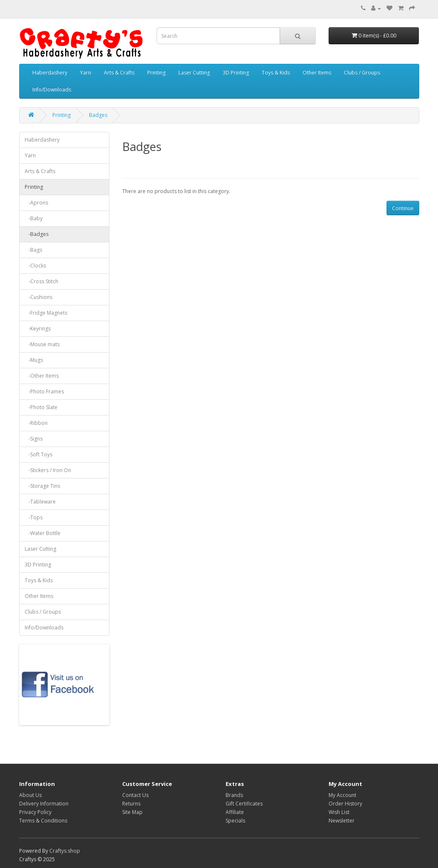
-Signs (34, 439)
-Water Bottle (43, 533)
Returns (131, 804)
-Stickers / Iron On (48, 470)
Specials (235, 821)
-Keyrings (38, 329)
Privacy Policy (35, 812)
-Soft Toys (39, 454)
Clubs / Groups (362, 73)
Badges (98, 115)
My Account (342, 795)
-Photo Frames (44, 391)
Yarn (86, 73)
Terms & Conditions (43, 821)
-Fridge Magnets (46, 313)
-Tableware (40, 502)
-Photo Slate (41, 407)
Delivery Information (44, 804)
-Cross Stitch (42, 281)
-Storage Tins (42, 486)
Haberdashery (50, 73)
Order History (345, 804)
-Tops (34, 517)
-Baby (34, 218)
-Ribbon (36, 423)
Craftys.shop (65, 851)
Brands (234, 795)
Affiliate (235, 812)
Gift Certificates (244, 804)
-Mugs (34, 360)
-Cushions (39, 297)
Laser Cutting (194, 73)
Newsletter (342, 821)
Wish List (339, 812)
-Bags (33, 250)
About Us (30, 795)
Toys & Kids (276, 73)
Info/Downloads (52, 90)
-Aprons (36, 203)
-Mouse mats (42, 344)
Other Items (317, 73)
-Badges (37, 234)
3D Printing (236, 73)
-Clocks (35, 266)
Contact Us (135, 795)
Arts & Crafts (119, 73)
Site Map (132, 812)
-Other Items (42, 376)
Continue (403, 208)
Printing (156, 73)
